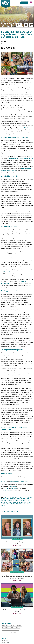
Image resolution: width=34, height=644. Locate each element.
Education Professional (19, 501)
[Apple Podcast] (14, 48)
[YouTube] (11, 48)
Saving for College (9, 634)
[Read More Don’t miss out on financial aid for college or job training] (17, 613)
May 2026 (5, 640)
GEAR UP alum (7, 272)
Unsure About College (15, 502)
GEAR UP (26, 128)
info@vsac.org (7, 491)
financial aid (12, 487)
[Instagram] (7, 48)
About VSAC (8, 497)
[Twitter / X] (4, 48)
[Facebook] (2, 48)
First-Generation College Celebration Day (21, 158)
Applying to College (18, 497)
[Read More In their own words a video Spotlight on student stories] (17, 545)
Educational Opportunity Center (19, 481)
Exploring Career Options (11, 628)
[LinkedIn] (9, 48)
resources (14, 489)
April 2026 (6, 643)
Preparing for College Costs (20, 499)
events (6, 489)
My (24, 3)
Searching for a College (11, 630)
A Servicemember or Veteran (16, 504)
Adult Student (6, 501)
